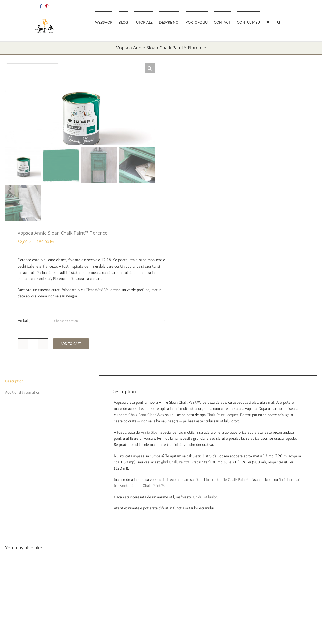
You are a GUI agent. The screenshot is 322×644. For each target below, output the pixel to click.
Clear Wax (94, 292)
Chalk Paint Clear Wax (146, 417)
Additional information (23, 394)
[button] (279, 22)
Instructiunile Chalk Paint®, (228, 482)
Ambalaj (24, 323)
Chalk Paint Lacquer (222, 417)
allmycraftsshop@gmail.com (270, 5)
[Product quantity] (33, 346)
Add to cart (71, 346)
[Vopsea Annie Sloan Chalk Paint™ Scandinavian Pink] (82, 561)
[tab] (46, 383)
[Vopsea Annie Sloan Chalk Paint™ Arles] (240, 561)
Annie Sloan (150, 434)
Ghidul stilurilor (205, 499)
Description (14, 383)
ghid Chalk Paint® (175, 464)
